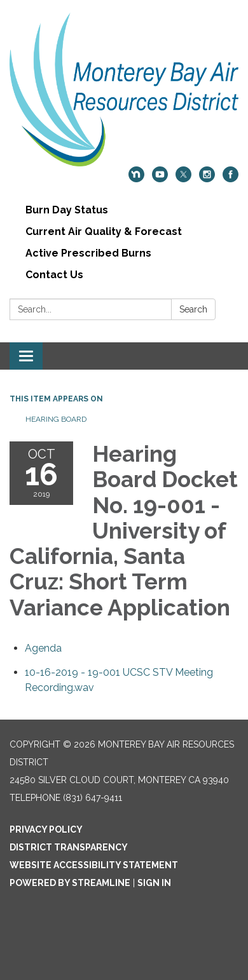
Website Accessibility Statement (94, 865)
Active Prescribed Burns (88, 253)
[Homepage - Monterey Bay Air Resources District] (124, 90)
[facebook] (231, 179)
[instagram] (207, 179)
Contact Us (54, 275)
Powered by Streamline (70, 883)
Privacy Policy (46, 829)
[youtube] (160, 179)
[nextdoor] (136, 179)
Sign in (154, 883)
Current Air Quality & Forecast (104, 232)
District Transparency (69, 847)
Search (193, 309)
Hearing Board (56, 419)
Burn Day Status (67, 210)
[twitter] (183, 179)
